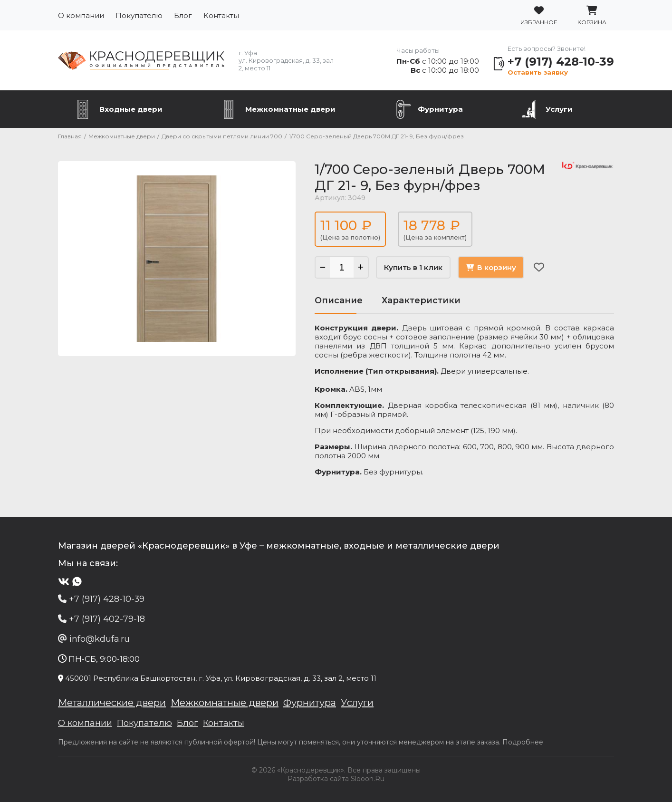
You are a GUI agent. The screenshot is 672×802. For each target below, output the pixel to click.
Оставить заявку (538, 72)
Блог (183, 15)
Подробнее (523, 742)
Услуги (559, 109)
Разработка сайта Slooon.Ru (336, 779)
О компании (81, 15)
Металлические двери (112, 703)
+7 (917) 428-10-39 (561, 62)
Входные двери (131, 109)
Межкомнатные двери (290, 109)
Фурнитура (440, 109)
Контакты (221, 15)
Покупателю (139, 15)
